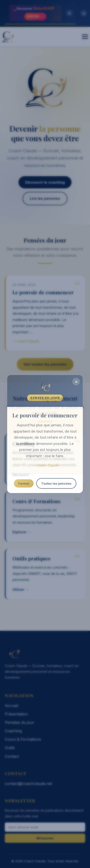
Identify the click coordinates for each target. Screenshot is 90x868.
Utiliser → (21, 589)
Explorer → (22, 532)
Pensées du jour (20, 722)
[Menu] (85, 37)
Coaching (24, 444)
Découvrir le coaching (45, 182)
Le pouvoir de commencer (43, 292)
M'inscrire (45, 838)
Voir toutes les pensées (45, 364)
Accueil (12, 706)
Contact (12, 756)
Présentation (16, 714)
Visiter (35, 16)
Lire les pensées (45, 198)
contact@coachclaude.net (28, 784)
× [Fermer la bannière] (69, 13)
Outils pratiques (31, 558)
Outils (10, 748)
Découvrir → (23, 475)
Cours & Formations (36, 501)
